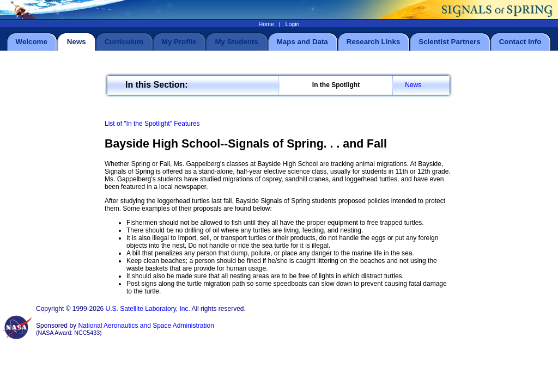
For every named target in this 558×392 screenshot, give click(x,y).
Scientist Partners (449, 42)
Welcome (32, 42)
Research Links (374, 42)
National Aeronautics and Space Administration (146, 326)
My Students (236, 42)
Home (266, 24)
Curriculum (124, 42)
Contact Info (520, 42)
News (413, 85)
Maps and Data (302, 42)
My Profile (179, 42)
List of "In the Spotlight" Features (152, 124)
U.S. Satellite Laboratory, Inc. (148, 309)
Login (292, 24)
